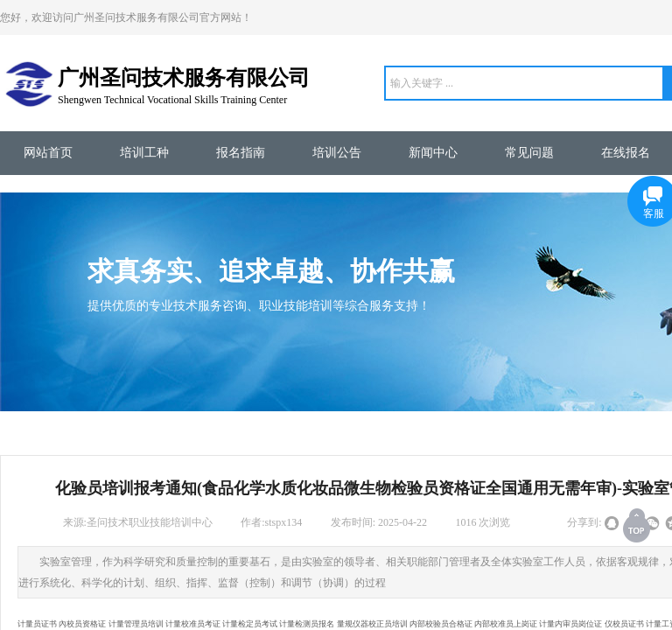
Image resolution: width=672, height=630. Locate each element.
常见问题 (529, 153)
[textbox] (524, 83)
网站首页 (48, 153)
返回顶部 (638, 525)
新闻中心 (433, 153)
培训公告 (337, 153)
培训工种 (144, 153)
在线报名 (626, 153)
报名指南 (241, 153)
